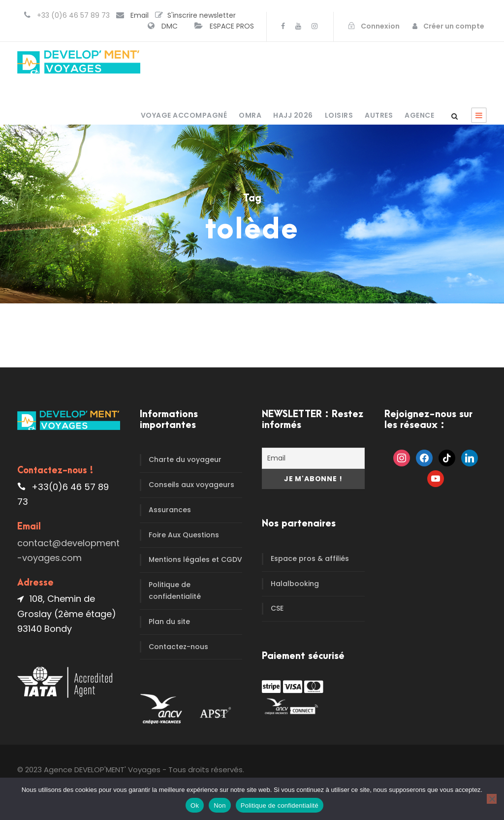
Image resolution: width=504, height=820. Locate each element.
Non (220, 805)
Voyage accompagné (184, 115)
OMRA (250, 115)
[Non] (492, 799)
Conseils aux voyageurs (191, 485)
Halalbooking (295, 584)
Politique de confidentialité (175, 590)
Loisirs (339, 115)
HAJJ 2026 (293, 115)
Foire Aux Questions (184, 535)
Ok (195, 805)
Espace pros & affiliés (310, 558)
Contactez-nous (178, 647)
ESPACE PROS (232, 26)
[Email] (313, 458)
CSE (277, 608)
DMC (170, 26)
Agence (419, 115)
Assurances (170, 510)
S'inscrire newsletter (202, 15)
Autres (379, 115)
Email (140, 15)
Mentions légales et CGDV (195, 559)
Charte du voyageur (185, 459)
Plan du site (169, 622)
